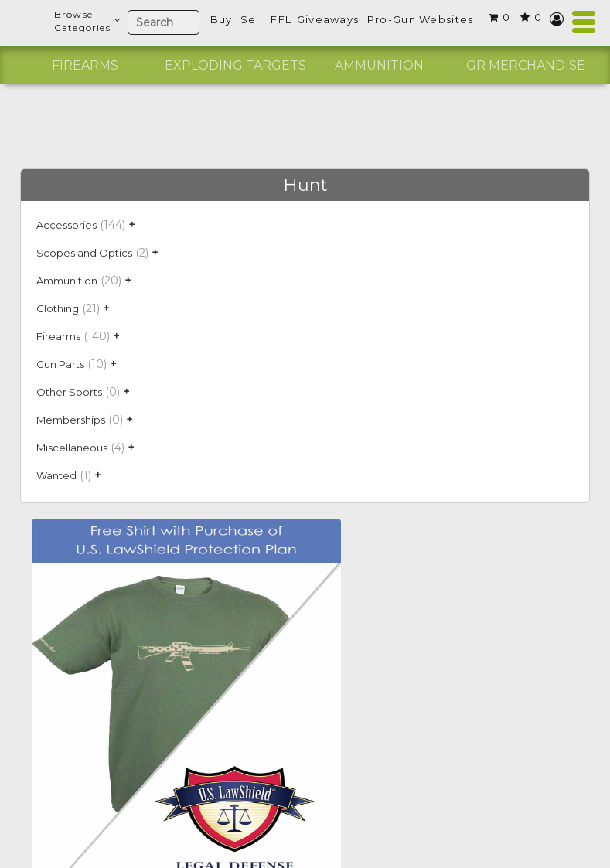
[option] (85, 66)
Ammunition (379, 65)
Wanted (56, 475)
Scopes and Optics (84, 253)
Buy (222, 19)
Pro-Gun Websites (421, 19)
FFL (281, 19)
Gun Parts (60, 364)
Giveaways (328, 19)
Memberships (71, 420)
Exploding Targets (235, 65)
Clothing (58, 308)
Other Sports (69, 392)
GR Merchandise (526, 65)
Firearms (85, 65)
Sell (252, 19)
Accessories (66, 225)
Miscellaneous (72, 448)
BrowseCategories (87, 21)
